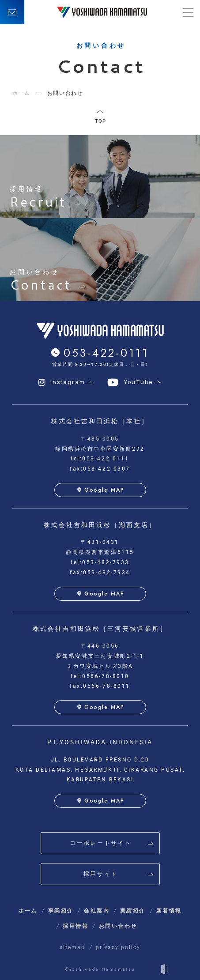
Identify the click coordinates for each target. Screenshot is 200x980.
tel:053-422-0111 (100, 459)
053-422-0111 (106, 353)
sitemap (72, 947)
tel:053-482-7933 (100, 562)
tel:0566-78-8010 (100, 676)
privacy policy (118, 947)
